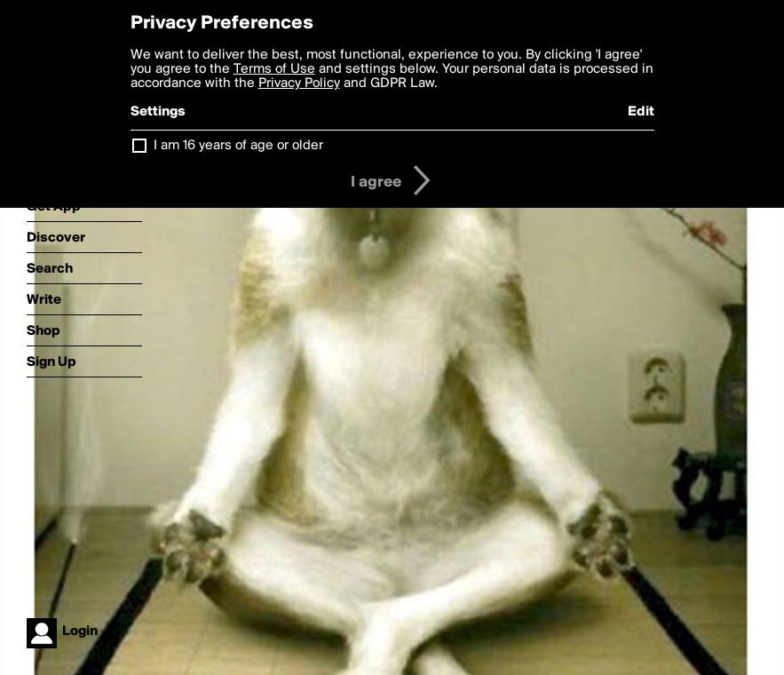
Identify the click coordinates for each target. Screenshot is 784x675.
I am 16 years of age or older (238, 146)
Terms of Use (274, 69)
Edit (641, 112)
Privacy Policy (299, 83)
